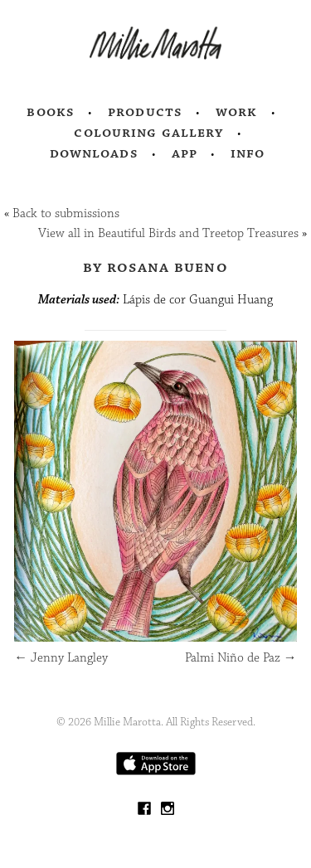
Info (248, 153)
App (185, 153)
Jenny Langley (61, 658)
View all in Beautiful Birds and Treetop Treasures (168, 233)
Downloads (94, 153)
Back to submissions (66, 213)
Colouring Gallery (148, 133)
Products (145, 112)
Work (237, 112)
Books (51, 112)
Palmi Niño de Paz (241, 658)
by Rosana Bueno (155, 267)
